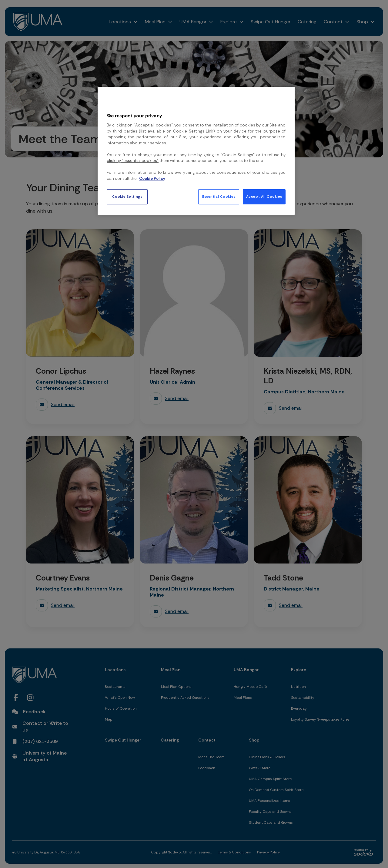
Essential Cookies (219, 197)
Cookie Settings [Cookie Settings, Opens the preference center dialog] (127, 197)
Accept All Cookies (264, 197)
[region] (196, 151)
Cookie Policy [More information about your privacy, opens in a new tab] (152, 178)
